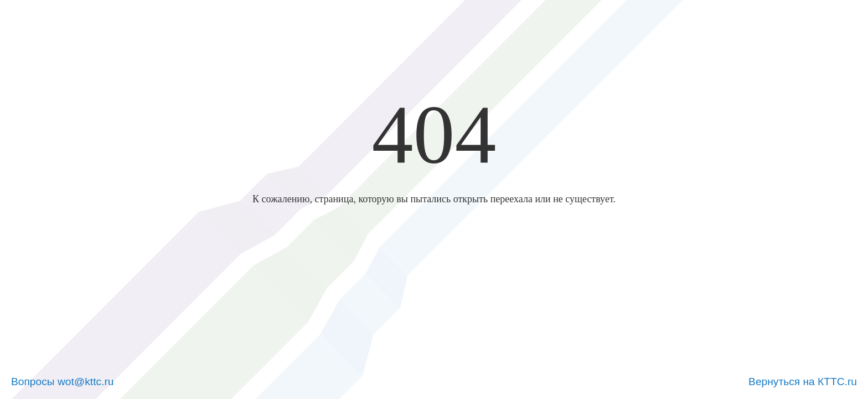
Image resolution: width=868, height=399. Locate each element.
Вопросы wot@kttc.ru (63, 382)
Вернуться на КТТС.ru (803, 382)
